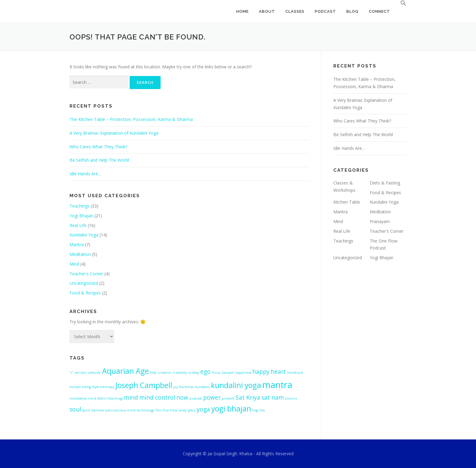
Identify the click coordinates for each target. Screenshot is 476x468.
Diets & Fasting (385, 183)
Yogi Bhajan (81, 216)
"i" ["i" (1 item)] (71, 373)
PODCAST (325, 11)
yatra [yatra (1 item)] (192, 410)
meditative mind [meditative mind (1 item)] (83, 398)
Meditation (80, 254)
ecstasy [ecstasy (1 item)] (194, 373)
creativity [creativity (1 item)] (180, 373)
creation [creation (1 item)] (164, 373)
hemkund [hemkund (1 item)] (295, 373)
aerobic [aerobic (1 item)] (81, 373)
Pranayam (380, 221)
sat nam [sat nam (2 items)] (273, 397)
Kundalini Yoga (84, 235)
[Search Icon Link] (401, 3)
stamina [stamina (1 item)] (98, 410)
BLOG (352, 11)
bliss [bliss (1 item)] (153, 373)
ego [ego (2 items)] (206, 372)
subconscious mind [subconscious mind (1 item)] (120, 410)
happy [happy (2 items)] (261, 372)
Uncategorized (84, 283)
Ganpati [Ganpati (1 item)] (228, 373)
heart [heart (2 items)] (278, 372)
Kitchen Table (347, 202)
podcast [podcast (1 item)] (196, 398)
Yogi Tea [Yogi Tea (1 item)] (258, 410)
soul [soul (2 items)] (75, 409)
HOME (242, 11)
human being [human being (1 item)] (80, 387)
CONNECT (379, 11)
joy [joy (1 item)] (176, 387)
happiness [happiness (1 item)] (243, 373)
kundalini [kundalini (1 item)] (202, 387)
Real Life (78, 225)
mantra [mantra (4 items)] (277, 385)
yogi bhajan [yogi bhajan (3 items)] (231, 409)
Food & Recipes (85, 293)
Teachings (80, 206)
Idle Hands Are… (85, 174)
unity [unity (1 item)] (182, 410)
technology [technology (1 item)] (145, 410)
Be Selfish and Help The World (99, 160)
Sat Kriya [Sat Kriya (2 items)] (248, 397)
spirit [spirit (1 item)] (86, 410)
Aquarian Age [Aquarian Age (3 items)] (125, 371)
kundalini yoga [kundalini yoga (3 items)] (236, 385)
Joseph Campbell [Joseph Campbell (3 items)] (144, 385)
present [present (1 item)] (228, 398)
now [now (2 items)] (182, 397)
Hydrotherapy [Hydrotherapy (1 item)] (103, 387)
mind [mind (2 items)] (131, 397)
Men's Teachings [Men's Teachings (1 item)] (110, 398)
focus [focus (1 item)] (216, 373)
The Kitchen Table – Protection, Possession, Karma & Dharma (131, 119)
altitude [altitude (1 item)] (95, 373)
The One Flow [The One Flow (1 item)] (166, 410)
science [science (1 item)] (291, 398)
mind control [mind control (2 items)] (157, 397)
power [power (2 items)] (212, 397)
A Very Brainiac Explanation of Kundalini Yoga (114, 133)
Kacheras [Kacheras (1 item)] (186, 387)
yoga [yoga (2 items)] (203, 409)
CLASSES (295, 11)
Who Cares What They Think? (98, 147)
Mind (74, 264)
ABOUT (267, 11)
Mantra (77, 244)
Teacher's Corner (86, 274)
